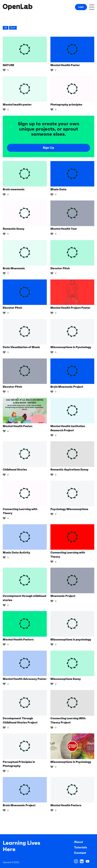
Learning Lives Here (21, 846)
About (79, 842)
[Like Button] (4, 70)
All (6, 28)
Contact (80, 853)
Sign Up (48, 148)
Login (81, 7)
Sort (13, 28)
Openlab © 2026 (11, 862)
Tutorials (81, 847)
